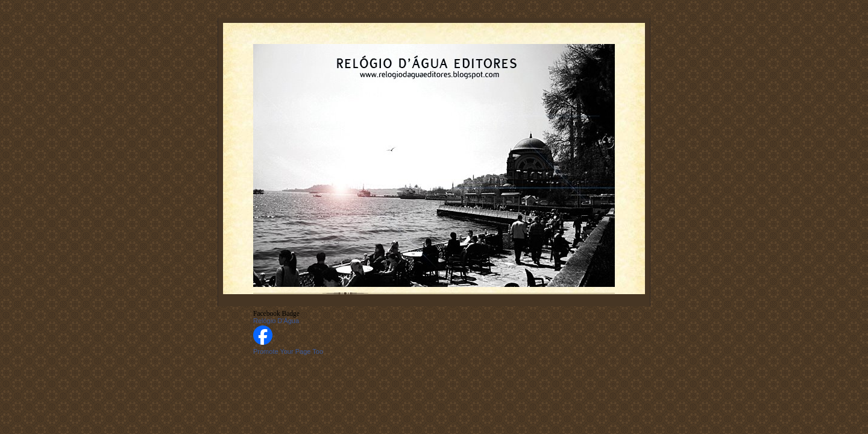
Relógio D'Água (276, 321)
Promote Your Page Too (288, 351)
